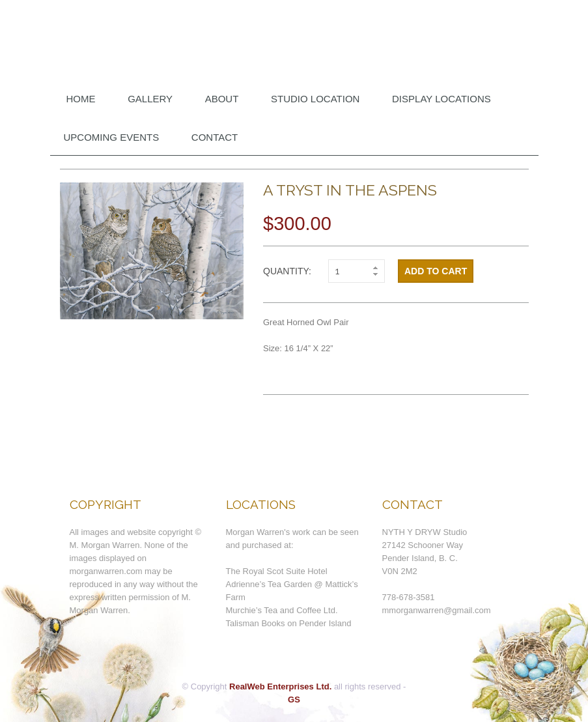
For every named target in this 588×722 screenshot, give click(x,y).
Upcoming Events (112, 137)
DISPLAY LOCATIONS (441, 99)
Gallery (150, 99)
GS (294, 700)
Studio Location (315, 99)
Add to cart (436, 271)
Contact (215, 137)
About (222, 99)
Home (81, 99)
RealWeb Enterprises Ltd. (280, 686)
